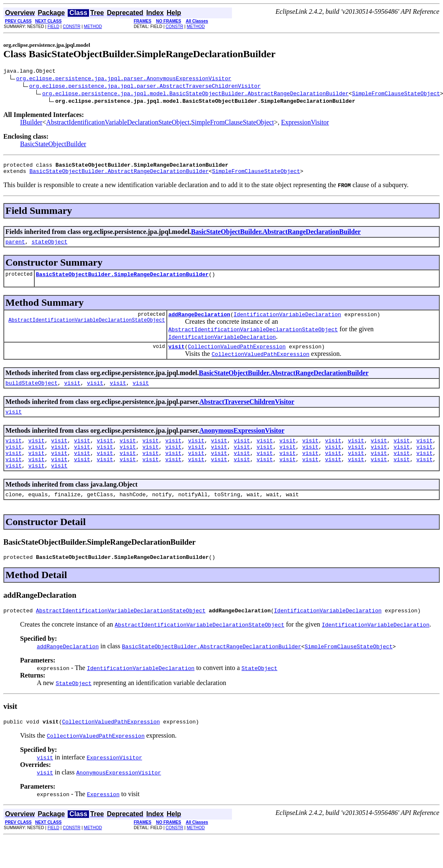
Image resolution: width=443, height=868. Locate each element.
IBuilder (31, 123)
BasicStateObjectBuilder (53, 145)
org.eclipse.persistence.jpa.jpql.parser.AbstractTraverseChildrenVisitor (145, 87)
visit (177, 355)
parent (15, 246)
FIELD (53, 27)
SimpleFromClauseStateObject (396, 94)
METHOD (93, 27)
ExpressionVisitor (305, 123)
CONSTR (71, 27)
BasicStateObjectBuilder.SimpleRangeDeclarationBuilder (122, 280)
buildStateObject (32, 393)
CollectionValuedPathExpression (237, 355)
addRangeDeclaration (199, 322)
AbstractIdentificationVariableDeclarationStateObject (118, 123)
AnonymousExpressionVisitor (242, 442)
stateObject (49, 246)
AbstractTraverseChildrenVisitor (247, 412)
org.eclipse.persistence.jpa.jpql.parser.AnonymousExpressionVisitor (124, 79)
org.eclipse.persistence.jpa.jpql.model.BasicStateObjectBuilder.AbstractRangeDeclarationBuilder (195, 94)
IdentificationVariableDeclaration (287, 322)
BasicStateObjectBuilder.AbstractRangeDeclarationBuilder (119, 175)
